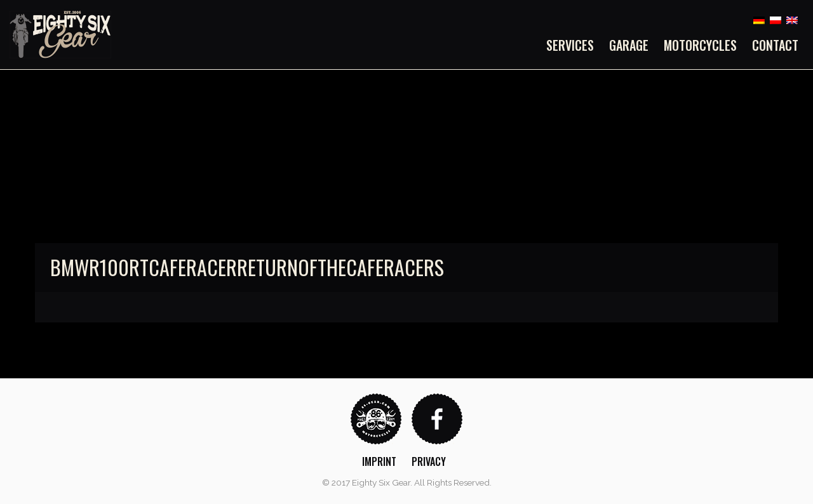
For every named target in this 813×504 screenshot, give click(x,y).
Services (570, 45)
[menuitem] (574, 45)
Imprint (379, 461)
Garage (629, 45)
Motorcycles (700, 45)
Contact (775, 45)
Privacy (429, 461)
